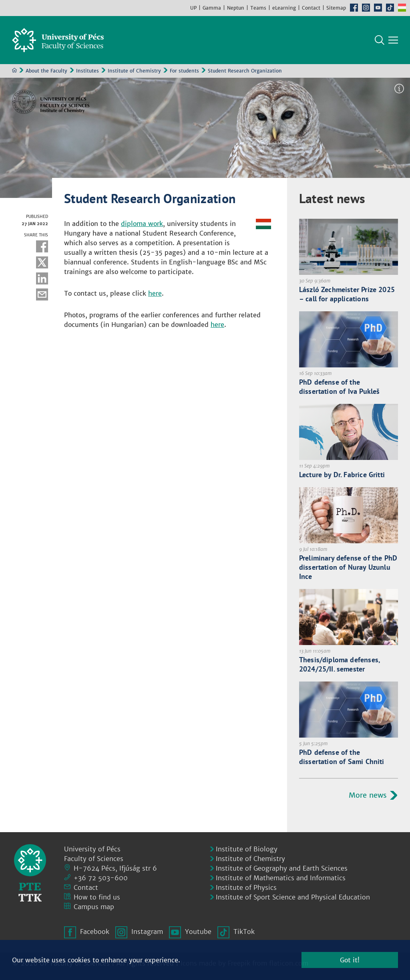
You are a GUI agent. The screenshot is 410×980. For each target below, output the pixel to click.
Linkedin (42, 278)
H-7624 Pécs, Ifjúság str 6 (115, 868)
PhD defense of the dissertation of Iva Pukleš (340, 387)
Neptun (236, 8)
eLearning (284, 8)
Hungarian (402, 8)
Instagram (366, 8)
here (155, 293)
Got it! (350, 960)
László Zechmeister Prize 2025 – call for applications (347, 294)
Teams (258, 8)
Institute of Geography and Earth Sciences (282, 868)
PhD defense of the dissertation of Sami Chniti (342, 757)
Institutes (87, 71)
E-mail (42, 294)
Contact (311, 8)
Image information (399, 89)
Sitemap (336, 8)
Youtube (378, 8)
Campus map (94, 907)
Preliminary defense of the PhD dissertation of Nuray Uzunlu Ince (348, 567)
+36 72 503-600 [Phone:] (101, 878)
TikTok (390, 8)
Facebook (354, 8)
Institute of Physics (246, 887)
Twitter (42, 262)
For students (184, 71)
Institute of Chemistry (134, 71)
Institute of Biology (247, 849)
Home (14, 70)
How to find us (97, 897)
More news (368, 795)
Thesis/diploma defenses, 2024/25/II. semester (340, 664)
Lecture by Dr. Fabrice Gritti (342, 475)
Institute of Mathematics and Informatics (281, 878)
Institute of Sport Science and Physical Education (293, 897)
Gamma (212, 8)
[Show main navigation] (393, 40)
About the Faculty (46, 71)
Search (380, 40)
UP (193, 8)
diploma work (142, 224)
